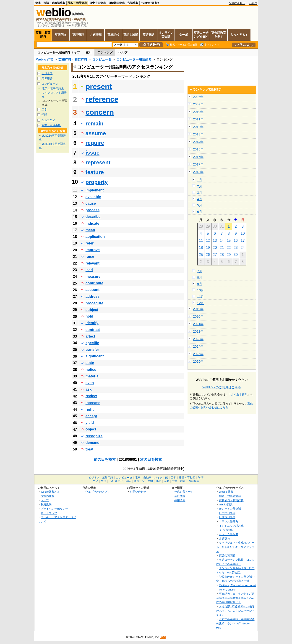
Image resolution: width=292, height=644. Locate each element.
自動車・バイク (153, 478)
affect (90, 336)
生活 (104, 481)
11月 (201, 297)
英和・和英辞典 (77, 3)
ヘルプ (253, 3)
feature (95, 172)
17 (243, 241)
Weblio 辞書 (45, 59)
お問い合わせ (138, 492)
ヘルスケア (48, 120)
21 (222, 248)
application (95, 237)
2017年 (198, 164)
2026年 (198, 361)
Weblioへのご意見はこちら (222, 387)
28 (222, 255)
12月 (201, 303)
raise (90, 256)
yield (90, 423)
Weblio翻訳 (226, 504)
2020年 (198, 316)
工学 (44, 109)
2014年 (198, 142)
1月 (200, 180)
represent (98, 162)
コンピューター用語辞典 (134, 59)
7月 (200, 271)
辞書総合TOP (237, 3)
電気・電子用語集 (53, 89)
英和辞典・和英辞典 (73, 59)
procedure (94, 303)
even (90, 383)
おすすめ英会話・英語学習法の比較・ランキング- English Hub (235, 623)
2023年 (198, 339)
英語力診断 (131, 35)
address (93, 297)
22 (229, 248)
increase (93, 403)
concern (100, 112)
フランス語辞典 (229, 521)
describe (93, 217)
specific (92, 343)
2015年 (198, 149)
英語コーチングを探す (201, 35)
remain (95, 123)
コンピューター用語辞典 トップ (59, 52)
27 (215, 255)
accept (91, 416)
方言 (175, 481)
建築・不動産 (187, 478)
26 (208, 255)
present (99, 87)
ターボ (184, 35)
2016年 (198, 157)
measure (93, 276)
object (91, 429)
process (93, 210)
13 (215, 241)
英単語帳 (113, 35)
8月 (200, 277)
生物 (150, 481)
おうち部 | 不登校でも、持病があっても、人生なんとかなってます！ (235, 611)
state (90, 363)
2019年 (198, 309)
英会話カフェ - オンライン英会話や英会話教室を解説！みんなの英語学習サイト (235, 598)
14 (222, 241)
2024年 (198, 346)
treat (90, 449)
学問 (44, 115)
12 (208, 241)
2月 (200, 186)
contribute (94, 283)
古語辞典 (133, 3)
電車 (138, 478)
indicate (92, 223)
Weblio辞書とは (50, 492)
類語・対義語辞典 (54, 3)
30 (236, 255)
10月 (201, 290)
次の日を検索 (151, 459)
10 (243, 233)
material (93, 376)
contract (93, 330)
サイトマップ (49, 513)
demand (93, 443)
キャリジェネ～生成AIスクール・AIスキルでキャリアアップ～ (235, 547)
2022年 (198, 331)
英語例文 (61, 35)
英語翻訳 (149, 35)
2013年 (198, 134)
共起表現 (96, 35)
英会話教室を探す (219, 35)
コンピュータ (102, 59)
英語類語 (78, 35)
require (95, 143)
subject (92, 310)
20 (215, 248)
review (91, 396)
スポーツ (139, 481)
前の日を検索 (105, 459)
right (90, 409)
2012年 (198, 127)
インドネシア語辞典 (231, 526)
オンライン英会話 (166, 35)
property (97, 182)
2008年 (198, 97)
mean (90, 230)
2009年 (198, 104)
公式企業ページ (184, 492)
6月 (200, 212)
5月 (200, 205)
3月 (200, 193)
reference (102, 99)
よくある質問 (239, 395)
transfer (92, 350)
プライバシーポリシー (54, 509)
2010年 (198, 112)
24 (243, 248)
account (93, 290)
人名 (167, 481)
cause (91, 203)
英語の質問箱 (227, 555)
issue (93, 153)
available (93, 197)
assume (96, 133)
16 (236, 241)
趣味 (128, 481)
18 (201, 248)
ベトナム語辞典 (229, 534)
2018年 (198, 172)
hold (89, 316)
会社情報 (180, 496)
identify (92, 323)
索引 (89, 52)
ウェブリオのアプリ (98, 492)
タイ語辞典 (226, 530)
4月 (200, 199)
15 (229, 241)
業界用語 (47, 79)
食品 (158, 481)
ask (89, 389)
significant (95, 356)
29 (229, 255)
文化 (95, 481)
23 (236, 248)
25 (201, 255)
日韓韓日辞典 (117, 3)
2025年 (198, 354)
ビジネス (47, 73)
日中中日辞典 (98, 3)
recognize (94, 436)
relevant (93, 263)
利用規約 (46, 504)
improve (93, 250)
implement (95, 190)
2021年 (198, 324)
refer (90, 243)
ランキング (105, 52)
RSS (163, 637)
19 (208, 248)
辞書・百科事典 (51, 125)
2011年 (198, 119)
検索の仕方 (47, 496)
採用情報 (180, 500)
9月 (200, 284)
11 (201, 241)
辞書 (38, 3)
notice (91, 370)
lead (89, 270)
